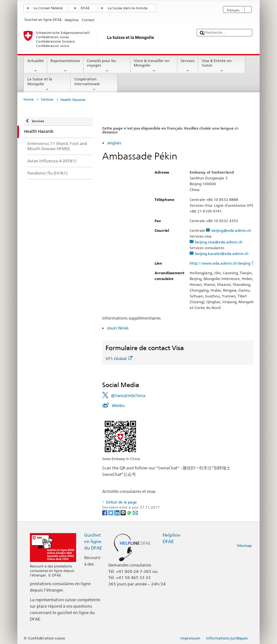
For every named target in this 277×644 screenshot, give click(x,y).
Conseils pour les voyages (107, 66)
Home (28, 100)
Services (188, 66)
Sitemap (244, 545)
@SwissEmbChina (128, 395)
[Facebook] (105, 512)
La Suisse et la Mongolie (47, 84)
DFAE (85, 8)
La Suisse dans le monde (128, 8)
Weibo (118, 405)
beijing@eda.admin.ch (231, 230)
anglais (114, 143)
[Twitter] (111, 512)
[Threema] (124, 512)
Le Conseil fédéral (48, 8)
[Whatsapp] (130, 512)
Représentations (65, 66)
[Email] (135, 512)
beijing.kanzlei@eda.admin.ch (222, 254)
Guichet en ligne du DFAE (93, 541)
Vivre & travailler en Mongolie (154, 66)
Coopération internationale (94, 84)
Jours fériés (118, 328)
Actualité (35, 66)
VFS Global (119, 358)
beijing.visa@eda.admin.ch (219, 242)
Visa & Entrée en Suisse (222, 66)
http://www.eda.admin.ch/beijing (223, 263)
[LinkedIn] (117, 512)
